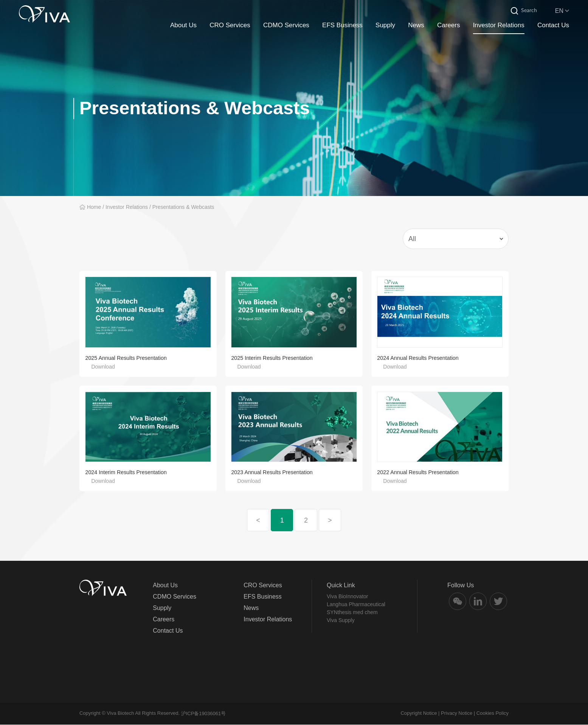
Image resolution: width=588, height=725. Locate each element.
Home (94, 207)
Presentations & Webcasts (183, 207)
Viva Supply (341, 621)
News (416, 26)
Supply (385, 26)
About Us (183, 26)
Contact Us (553, 26)
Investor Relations (499, 26)
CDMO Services (286, 26)
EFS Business (342, 26)
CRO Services (230, 26)
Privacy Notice (457, 713)
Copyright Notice (419, 713)
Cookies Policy (493, 713)
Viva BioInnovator (347, 597)
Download (103, 367)
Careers (448, 26)
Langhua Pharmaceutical (356, 605)
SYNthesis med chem (352, 613)
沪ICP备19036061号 (204, 714)
